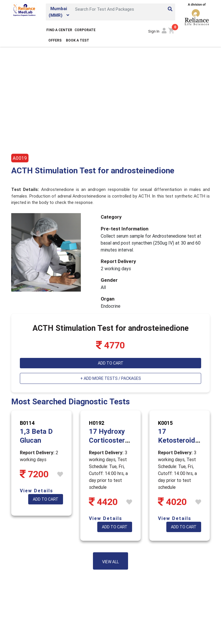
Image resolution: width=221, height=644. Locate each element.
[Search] (123, 9)
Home (17, 58)
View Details (37, 491)
